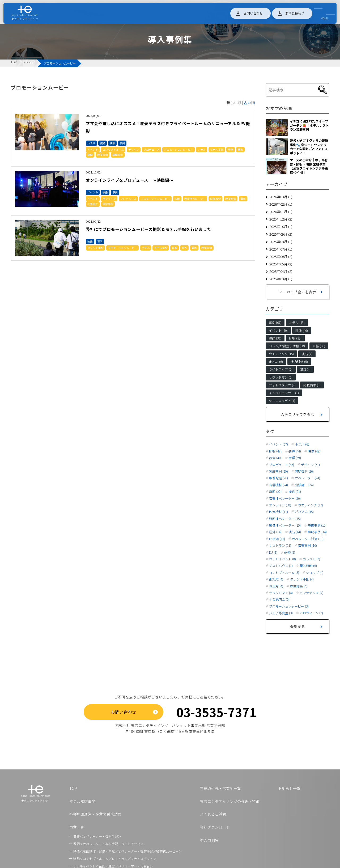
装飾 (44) (295, 451)
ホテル (91, 143)
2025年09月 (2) (281, 234)
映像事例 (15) (317, 525)
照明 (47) (275, 451)
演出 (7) (307, 354)
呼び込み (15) (304, 512)
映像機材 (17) (279, 512)
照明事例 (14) (317, 532)
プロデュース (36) (282, 465)
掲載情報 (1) (312, 385)
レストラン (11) (280, 545)
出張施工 (93, 204)
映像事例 (103, 155)
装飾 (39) (275, 338)
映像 (112, 143)
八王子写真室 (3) (281, 613)
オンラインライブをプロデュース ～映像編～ (144, 179)
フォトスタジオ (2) (282, 385)
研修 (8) (290, 552)
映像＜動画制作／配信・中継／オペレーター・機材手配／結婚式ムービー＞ (127, 851)
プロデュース (151, 149)
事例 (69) (275, 322)
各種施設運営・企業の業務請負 (95, 814)
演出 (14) (295, 532)
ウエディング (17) (311, 505)
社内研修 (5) (299, 361)
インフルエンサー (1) (284, 393)
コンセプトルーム (113, 149)
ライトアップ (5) (281, 369)
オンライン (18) (280, 505)
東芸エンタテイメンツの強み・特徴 (230, 801)
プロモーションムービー (178, 149)
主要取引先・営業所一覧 (220, 788)
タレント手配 (95, 255)
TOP (73, 788)
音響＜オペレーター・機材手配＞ (97, 836)
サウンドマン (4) (281, 593)
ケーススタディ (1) (282, 401)
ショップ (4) (315, 573)
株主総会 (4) (299, 586)
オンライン (109, 199)
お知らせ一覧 (289, 788)
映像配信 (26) (279, 478)
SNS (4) (305, 369)
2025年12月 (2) (281, 219)
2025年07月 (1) (281, 249)
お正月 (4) (276, 586)
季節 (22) (275, 492)
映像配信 (231, 199)
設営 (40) (275, 458)
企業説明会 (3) (279, 599)
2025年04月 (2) (281, 271)
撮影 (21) (295, 492)
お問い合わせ (249, 16)
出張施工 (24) (304, 485)
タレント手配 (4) (302, 579)
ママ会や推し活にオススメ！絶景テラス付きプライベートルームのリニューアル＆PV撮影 (167, 127)
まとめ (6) (276, 361)
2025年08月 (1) (281, 242)
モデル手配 (217, 149)
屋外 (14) (275, 532)
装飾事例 (118, 155)
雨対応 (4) (276, 579)
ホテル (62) (303, 444)
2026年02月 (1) (281, 204)
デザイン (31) (310, 465)
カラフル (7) (311, 559)
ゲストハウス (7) (281, 566)
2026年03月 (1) (281, 197)
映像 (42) (314, 451)
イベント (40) (278, 330)
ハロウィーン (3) (311, 613)
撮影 (240, 149)
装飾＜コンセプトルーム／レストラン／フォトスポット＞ (115, 859)
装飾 (103, 143)
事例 (122, 143)
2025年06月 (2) (281, 257)
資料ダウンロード (215, 827)
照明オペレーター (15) (285, 519)
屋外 (184, 255)
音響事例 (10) (307, 545)
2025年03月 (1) (281, 279)
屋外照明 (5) (308, 566)
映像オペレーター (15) (285, 525)
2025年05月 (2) (281, 264)
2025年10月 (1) (281, 226)
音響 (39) (295, 458)
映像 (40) (302, 330)
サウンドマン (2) (281, 377)
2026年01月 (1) (281, 212)
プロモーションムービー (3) (289, 606)
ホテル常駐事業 (82, 801)
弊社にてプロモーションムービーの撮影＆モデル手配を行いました (167, 232)
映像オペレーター (195, 199)
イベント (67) (279, 444)
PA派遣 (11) (277, 539)
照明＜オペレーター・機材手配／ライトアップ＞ (108, 844)
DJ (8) (273, 552)
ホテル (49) (297, 322)
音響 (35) (319, 346)
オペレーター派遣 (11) (308, 539)
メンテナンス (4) (311, 593)
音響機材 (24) (279, 485)
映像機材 (215, 199)
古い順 (249, 103)
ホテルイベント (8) (282, 559)
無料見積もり (291, 16)
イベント (93, 149)
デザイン (134, 149)
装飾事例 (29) (279, 471)
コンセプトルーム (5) (284, 573)
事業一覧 (77, 827)
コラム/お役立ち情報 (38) (287, 346)
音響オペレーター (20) (285, 498)
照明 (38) (295, 338)
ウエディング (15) (281, 354)
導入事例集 (209, 840)
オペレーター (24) (307, 478)
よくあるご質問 (213, 814)
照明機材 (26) (304, 471)
